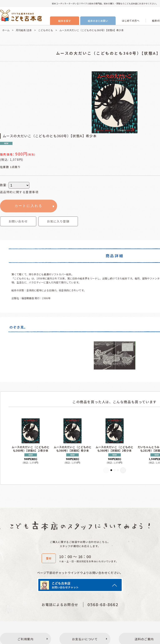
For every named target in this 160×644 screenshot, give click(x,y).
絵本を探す (65, 21)
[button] (58, 221)
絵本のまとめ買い (98, 21)
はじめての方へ (131, 20)
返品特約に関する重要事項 (19, 192)
